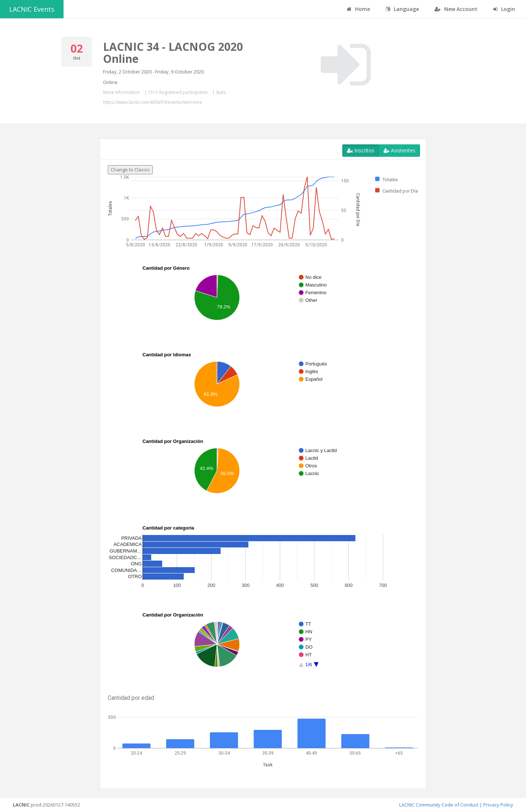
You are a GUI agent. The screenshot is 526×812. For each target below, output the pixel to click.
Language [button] (402, 9)
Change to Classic (130, 170)
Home (358, 9)
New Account (456, 9)
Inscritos (361, 150)
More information (121, 92)
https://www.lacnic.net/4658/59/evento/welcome (153, 102)
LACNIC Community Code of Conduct (439, 805)
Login (504, 9)
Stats (221, 92)
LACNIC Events (32, 9)
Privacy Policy (498, 805)
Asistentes (399, 150)
